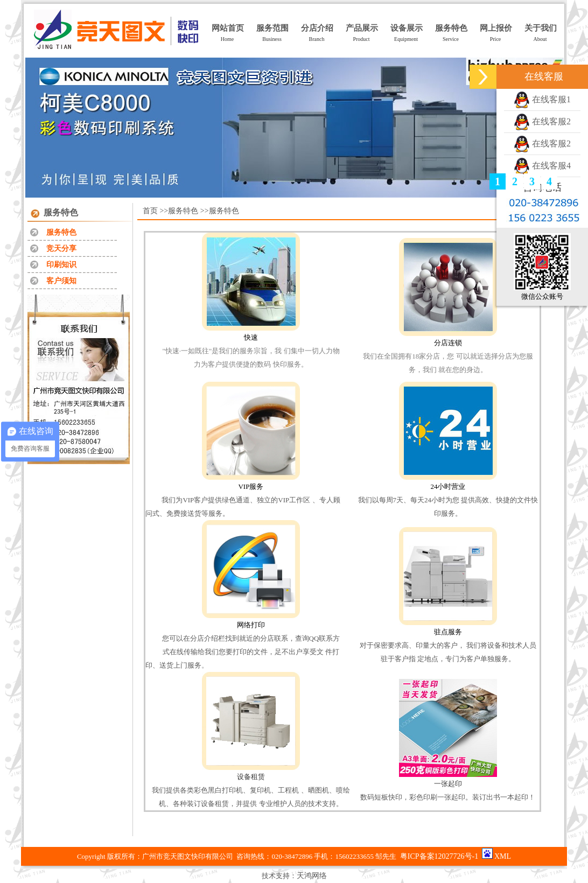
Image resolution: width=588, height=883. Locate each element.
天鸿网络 (312, 876)
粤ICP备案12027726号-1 (439, 856)
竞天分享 (61, 248)
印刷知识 (61, 265)
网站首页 (228, 28)
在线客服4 (542, 166)
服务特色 (451, 28)
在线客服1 (542, 99)
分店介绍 (317, 28)
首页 (150, 211)
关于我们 (541, 28)
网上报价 (496, 28)
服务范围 (272, 28)
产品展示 (362, 28)
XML (503, 856)
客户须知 (61, 281)
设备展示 (407, 28)
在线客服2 (542, 121)
